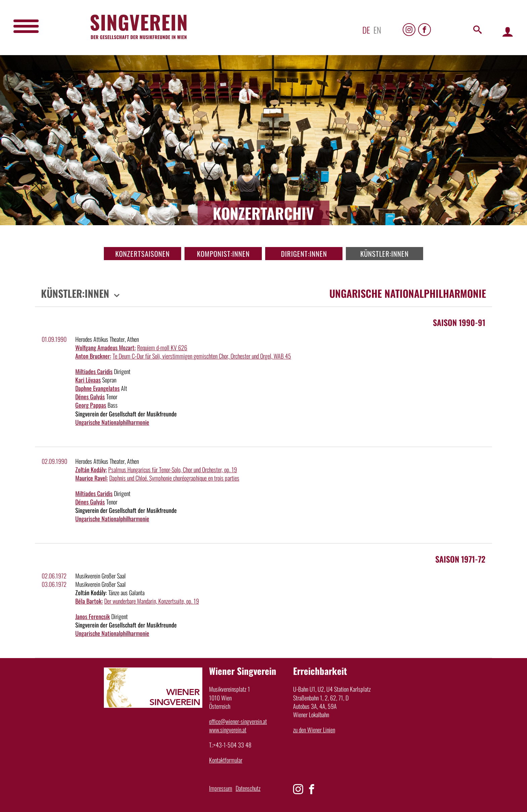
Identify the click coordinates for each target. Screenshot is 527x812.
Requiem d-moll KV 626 (162, 348)
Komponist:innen (223, 254)
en (377, 30)
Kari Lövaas (88, 380)
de (366, 30)
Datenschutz (248, 788)
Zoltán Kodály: (91, 470)
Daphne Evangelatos (97, 388)
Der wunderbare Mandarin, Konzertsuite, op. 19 (152, 601)
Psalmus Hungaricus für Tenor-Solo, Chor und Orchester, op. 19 (173, 470)
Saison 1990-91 (459, 322)
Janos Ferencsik (93, 616)
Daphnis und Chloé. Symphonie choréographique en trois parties (174, 478)
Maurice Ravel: (92, 478)
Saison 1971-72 (460, 559)
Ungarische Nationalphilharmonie (112, 422)
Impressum (221, 788)
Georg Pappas (91, 405)
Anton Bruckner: (93, 356)
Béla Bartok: (89, 601)
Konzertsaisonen (143, 254)
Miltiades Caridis (94, 371)
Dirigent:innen (304, 254)
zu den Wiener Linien (314, 730)
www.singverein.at (228, 730)
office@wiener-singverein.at (238, 721)
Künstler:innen (384, 254)
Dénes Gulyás (90, 397)
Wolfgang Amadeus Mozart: (106, 348)
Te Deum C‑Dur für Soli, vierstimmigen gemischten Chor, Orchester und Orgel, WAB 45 (202, 356)
